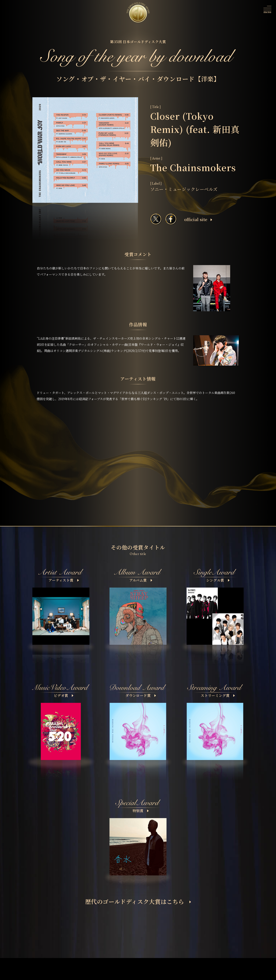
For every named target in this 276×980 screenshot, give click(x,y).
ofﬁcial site (198, 219)
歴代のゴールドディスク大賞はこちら (138, 901)
